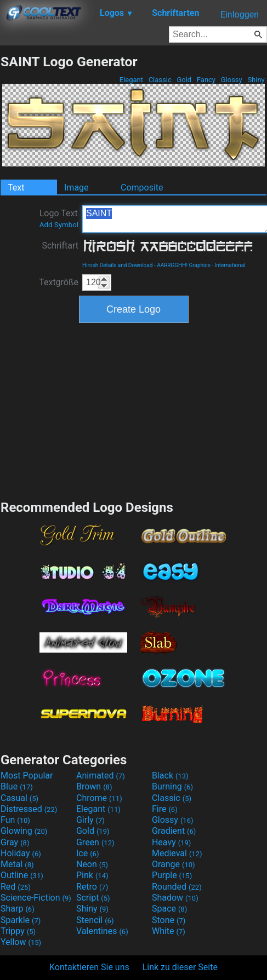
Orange (174, 864)
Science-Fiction (36, 898)
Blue (17, 786)
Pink (92, 875)
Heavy (171, 842)
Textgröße (59, 282)
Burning (172, 786)
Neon (92, 864)
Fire (165, 809)
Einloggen (240, 15)
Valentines (102, 931)
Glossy (231, 80)
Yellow (21, 942)
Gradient (174, 831)
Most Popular (27, 776)
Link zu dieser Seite (180, 967)
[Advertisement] (134, 410)
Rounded (177, 887)
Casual (19, 798)
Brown (94, 786)
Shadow (175, 898)
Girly (90, 820)
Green (95, 842)
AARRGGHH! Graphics (184, 265)
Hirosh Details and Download (117, 265)
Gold (184, 80)
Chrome (99, 798)
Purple (172, 875)
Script (93, 898)
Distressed (29, 809)
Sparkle (21, 920)
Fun (15, 820)
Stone (169, 920)
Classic (160, 80)
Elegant (131, 80)
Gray (15, 842)
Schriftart (60, 246)
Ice (87, 853)
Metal (17, 864)
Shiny (256, 80)
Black (170, 776)
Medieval (177, 853)
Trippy (18, 931)
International (230, 265)
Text (16, 188)
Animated (101, 776)
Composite (142, 188)
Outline (22, 875)
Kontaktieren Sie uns (89, 967)
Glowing (24, 831)
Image (76, 188)
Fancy (206, 80)
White (169, 931)
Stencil (95, 920)
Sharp (18, 909)
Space (169, 909)
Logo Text (59, 218)
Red (16, 887)
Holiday (21, 853)
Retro (92, 887)
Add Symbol (59, 225)
